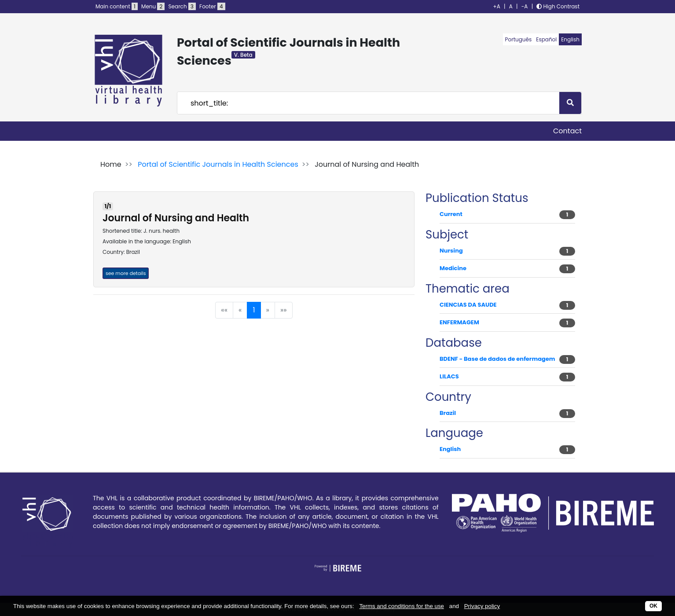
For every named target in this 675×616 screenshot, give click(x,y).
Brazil (448, 413)
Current (451, 214)
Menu (153, 6)
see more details (126, 273)
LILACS (449, 376)
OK (653, 606)
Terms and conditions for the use (402, 606)
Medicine (453, 268)
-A (525, 6)
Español (546, 39)
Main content (117, 6)
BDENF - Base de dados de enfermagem (497, 359)
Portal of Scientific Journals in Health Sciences (218, 164)
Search (182, 6)
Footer (212, 6)
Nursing (451, 251)
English (570, 39)
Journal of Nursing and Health (176, 218)
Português (519, 39)
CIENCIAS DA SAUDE (468, 305)
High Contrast (558, 6)
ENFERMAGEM (459, 322)
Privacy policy (482, 606)
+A (497, 6)
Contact (567, 131)
